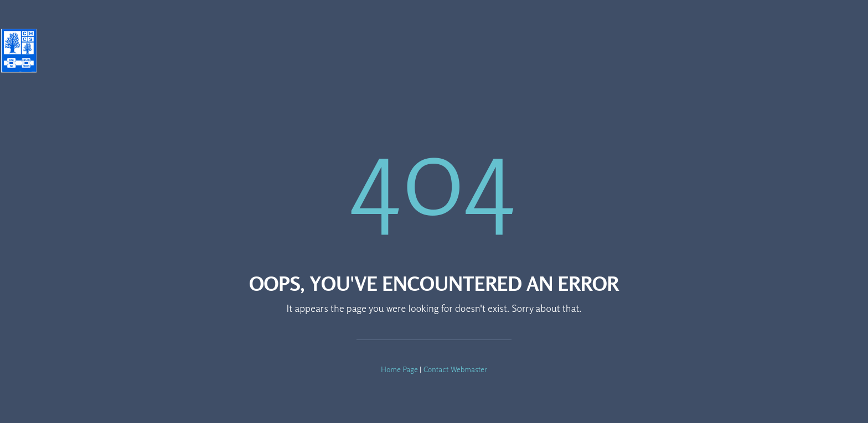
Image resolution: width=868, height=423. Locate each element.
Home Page (399, 369)
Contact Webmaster (455, 369)
